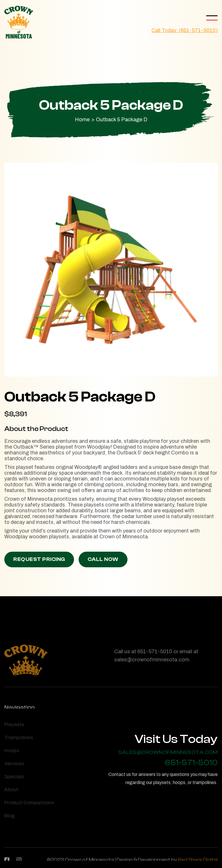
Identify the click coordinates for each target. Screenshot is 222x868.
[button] (212, 18)
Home (82, 120)
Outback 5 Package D (122, 120)
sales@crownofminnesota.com (168, 753)
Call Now (103, 559)
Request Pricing (39, 559)
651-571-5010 (191, 763)
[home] (19, 22)
